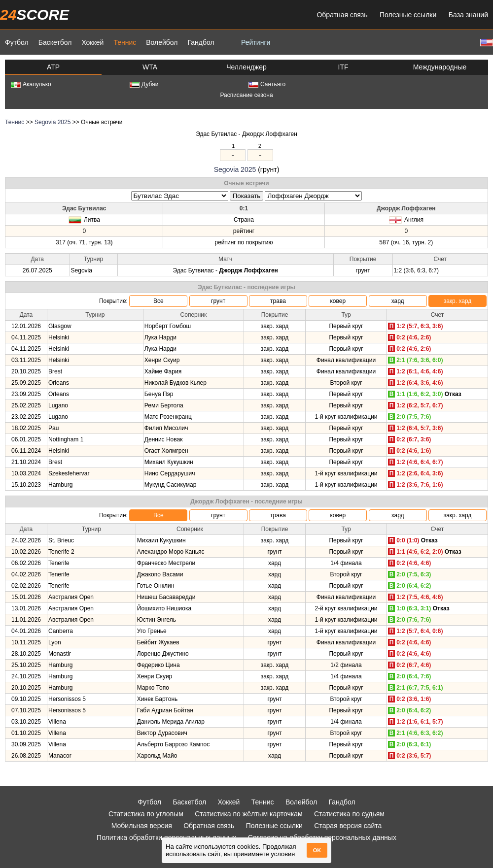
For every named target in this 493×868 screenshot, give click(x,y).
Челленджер (246, 67)
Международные (440, 67)
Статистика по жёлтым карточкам (249, 814)
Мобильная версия (142, 826)
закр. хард (458, 301)
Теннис (125, 42)
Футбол (17, 42)
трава (278, 301)
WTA (150, 67)
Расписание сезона (246, 95)
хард (398, 301)
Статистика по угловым (146, 814)
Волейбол (162, 42)
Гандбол (201, 42)
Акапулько (31, 84)
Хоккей (92, 42)
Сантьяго (267, 84)
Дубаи (144, 84)
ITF (343, 67)
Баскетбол (55, 42)
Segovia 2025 (53, 122)
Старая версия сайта (348, 826)
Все (158, 301)
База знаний (468, 15)
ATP (53, 67)
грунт (218, 301)
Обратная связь (342, 15)
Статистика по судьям (349, 814)
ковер (338, 301)
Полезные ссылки (408, 15)
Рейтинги (256, 42)
